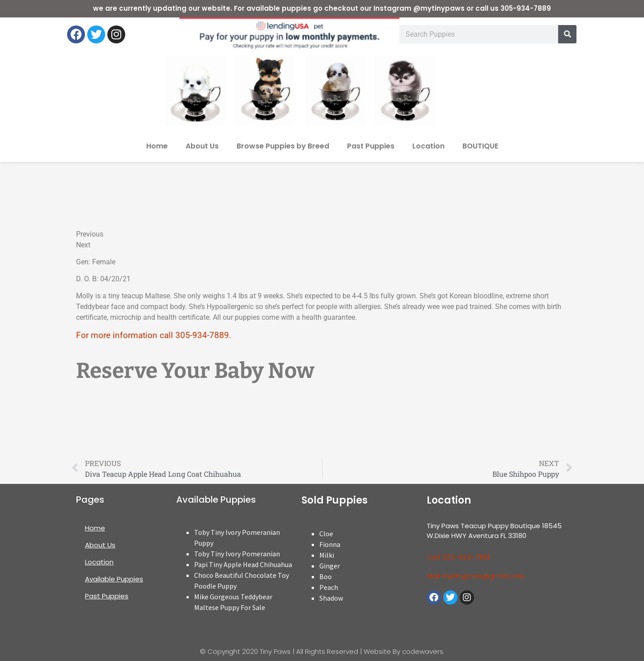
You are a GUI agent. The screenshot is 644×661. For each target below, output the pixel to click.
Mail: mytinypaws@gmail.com (475, 576)
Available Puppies (114, 579)
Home (157, 146)
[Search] (567, 34)
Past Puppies (371, 146)
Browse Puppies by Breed (283, 146)
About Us (202, 146)
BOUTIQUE (480, 146)
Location (428, 146)
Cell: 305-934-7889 (459, 557)
